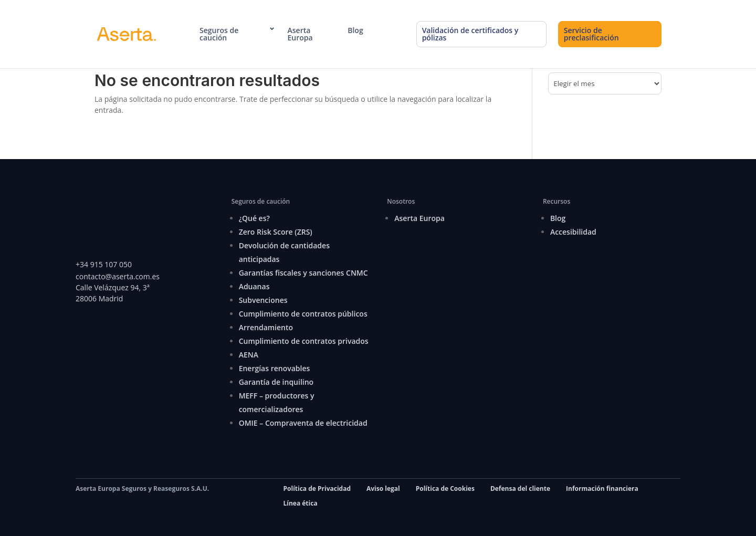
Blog (355, 30)
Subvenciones (263, 300)
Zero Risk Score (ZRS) (276, 232)
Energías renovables (275, 368)
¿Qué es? (254, 218)
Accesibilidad (573, 232)
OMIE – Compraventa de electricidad (303, 423)
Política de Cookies (445, 488)
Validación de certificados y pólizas (470, 34)
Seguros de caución (219, 34)
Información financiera (602, 488)
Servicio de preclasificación (591, 34)
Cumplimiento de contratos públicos (303, 314)
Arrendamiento (266, 327)
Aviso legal (383, 488)
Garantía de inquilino (276, 382)
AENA (249, 355)
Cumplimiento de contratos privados (304, 341)
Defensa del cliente (520, 488)
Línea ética (301, 503)
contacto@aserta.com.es (119, 276)
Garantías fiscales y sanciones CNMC (303, 273)
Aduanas (254, 286)
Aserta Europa (300, 34)
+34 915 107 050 (104, 264)
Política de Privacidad (317, 488)
